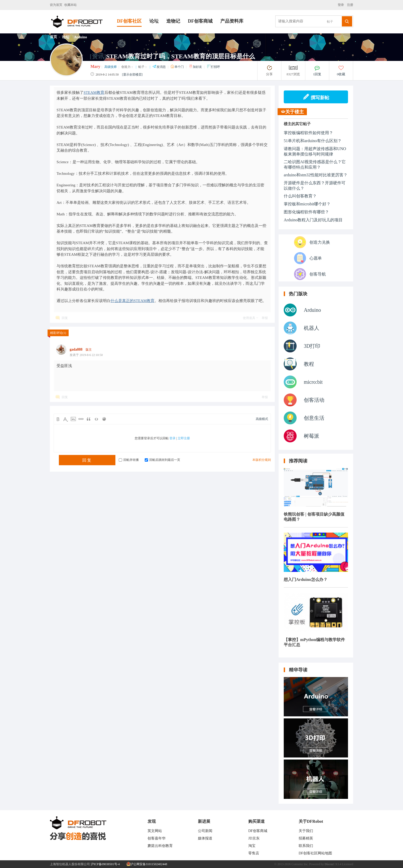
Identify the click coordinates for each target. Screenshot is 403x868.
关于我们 (306, 831)
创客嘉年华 (157, 838)
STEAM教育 (94, 93)
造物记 (173, 21)
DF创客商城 (200, 21)
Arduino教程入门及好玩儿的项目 (313, 220)
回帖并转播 (129, 460)
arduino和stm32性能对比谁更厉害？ (316, 175)
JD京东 (254, 838)
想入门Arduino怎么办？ (306, 579)
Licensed (348, 864)
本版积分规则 (262, 460)
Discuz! (329, 864)
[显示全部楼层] (132, 75)
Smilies (104, 419)
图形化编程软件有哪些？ (306, 212)
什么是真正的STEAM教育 (132, 301)
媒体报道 (205, 838)
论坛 (154, 21)
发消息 (159, 67)
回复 (65, 318)
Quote (89, 419)
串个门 (177, 67)
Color (66, 419)
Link (81, 419)
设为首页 (56, 5)
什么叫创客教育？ (300, 196)
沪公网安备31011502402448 (147, 864)
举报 (265, 318)
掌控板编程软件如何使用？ (308, 133)
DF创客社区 (129, 21)
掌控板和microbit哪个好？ (307, 204)
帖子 (330, 22)
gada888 (76, 349)
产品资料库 (232, 21)
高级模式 (262, 419)
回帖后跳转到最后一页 (162, 460)
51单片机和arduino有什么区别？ (313, 141)
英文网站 (155, 831)
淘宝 (252, 846)
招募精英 (306, 838)
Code (96, 419)
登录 (342, 5)
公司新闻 (205, 831)
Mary (95, 66)
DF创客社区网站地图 (315, 853)
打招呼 (213, 67)
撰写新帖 (316, 97)
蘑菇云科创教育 (160, 846)
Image (73, 419)
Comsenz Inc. (300, 864)
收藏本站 (70, 5)
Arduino (81, 37)
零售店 (254, 853)
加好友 (196, 67)
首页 (53, 37)
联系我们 (306, 846)
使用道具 (249, 318)
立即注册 (184, 438)
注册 (350, 5)
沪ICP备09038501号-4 (105, 864)
